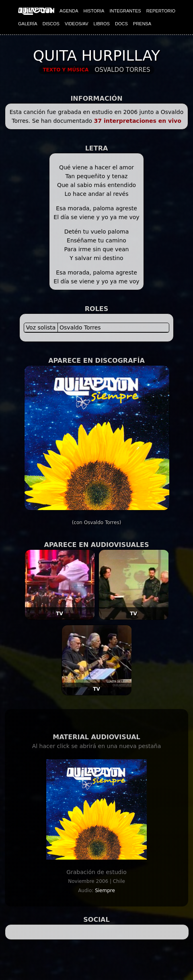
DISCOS (51, 24)
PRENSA (142, 24)
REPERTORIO (161, 11)
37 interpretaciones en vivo (138, 121)
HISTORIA (94, 11)
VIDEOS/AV (76, 24)
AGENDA (69, 11)
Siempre (105, 891)
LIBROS (102, 24)
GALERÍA (28, 24)
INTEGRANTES (125, 11)
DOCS (121, 24)
